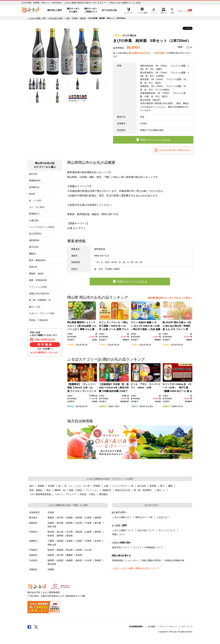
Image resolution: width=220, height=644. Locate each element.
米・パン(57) (35, 201)
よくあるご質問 (142, 10)
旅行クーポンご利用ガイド (91, 10)
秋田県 (79, 518)
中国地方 (117, 36)
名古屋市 (149, 406)
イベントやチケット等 (123, 486)
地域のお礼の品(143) (39, 293)
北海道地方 (34, 512)
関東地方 (71, 406)
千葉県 (88, 523)
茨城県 (51, 523)
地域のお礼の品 (122, 490)
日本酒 (75, 18)
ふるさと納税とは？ (122, 517)
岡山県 (126, 36)
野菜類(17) (34, 214)
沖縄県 (51, 569)
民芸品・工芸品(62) (38, 320)
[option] (68, 51)
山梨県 (88, 532)
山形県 (88, 518)
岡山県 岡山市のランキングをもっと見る (169, 298)
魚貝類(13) (34, 187)
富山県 (60, 532)
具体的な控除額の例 (174, 560)
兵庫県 (174, 406)
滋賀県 (60, 541)
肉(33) (32, 194)
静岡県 (60, 536)
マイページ (154, 10)
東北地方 (33, 518)
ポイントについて (167, 530)
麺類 (170, 486)
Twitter (36, 627)
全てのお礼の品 (109, 10)
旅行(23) (33, 174)
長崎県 (70, 560)
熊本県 (79, 560)
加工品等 (142, 486)
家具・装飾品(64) (37, 260)
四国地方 (33, 555)
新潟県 (51, 532)
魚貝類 (51, 486)
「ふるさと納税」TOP (37, 18)
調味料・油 (60, 490)
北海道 (51, 512)
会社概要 (151, 627)
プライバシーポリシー (168, 627)
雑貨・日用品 (75, 490)
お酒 (68, 18)
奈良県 (98, 541)
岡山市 (133, 36)
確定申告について (121, 547)
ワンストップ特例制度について (148, 547)
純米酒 (83, 18)
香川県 (60, 555)
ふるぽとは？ (163, 517)
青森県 (51, 518)
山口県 (88, 550)
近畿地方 (103, 406)
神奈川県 (52, 527)
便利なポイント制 (144, 517)
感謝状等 (107, 490)
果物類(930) (35, 180)
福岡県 (51, 560)
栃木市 (85, 406)
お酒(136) (34, 220)
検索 (172, 10)
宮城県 (70, 518)
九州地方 (33, 560)
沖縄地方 (33, 569)
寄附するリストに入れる (155, 140)
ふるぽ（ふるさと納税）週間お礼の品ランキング (135, 568)
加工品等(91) (35, 234)
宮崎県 (98, 560)
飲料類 (153, 486)
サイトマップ (187, 627)
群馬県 (70, 523)
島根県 (60, 550)
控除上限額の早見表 (151, 560)
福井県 (79, 532)
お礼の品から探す (56, 18)
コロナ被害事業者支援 (40, 494)
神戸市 (180, 406)
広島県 (79, 550)
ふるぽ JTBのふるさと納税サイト (31, 10)
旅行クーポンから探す (73, 10)
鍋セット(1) (35, 307)
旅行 (32, 486)
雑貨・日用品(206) (38, 280)
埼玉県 (79, 523)
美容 (48, 490)
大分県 (88, 560)
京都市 (117, 406)
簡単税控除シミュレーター (125, 560)
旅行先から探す (55, 10)
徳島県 (51, 555)
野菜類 (97, 486)
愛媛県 (70, 555)
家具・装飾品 (36, 490)
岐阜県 (51, 536)
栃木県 (79, 406)
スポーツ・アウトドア (66, 494)
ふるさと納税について (123, 530)
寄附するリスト (164, 10)
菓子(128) (34, 247)
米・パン (69, 486)
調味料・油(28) (36, 274)
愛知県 (142, 406)
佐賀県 (60, 560)
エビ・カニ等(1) (37, 207)
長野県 (98, 532)
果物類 (41, 486)
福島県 (98, 518)
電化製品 (103, 494)
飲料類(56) (34, 240)
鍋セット (161, 490)
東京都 (98, 523)
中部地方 (134, 406)
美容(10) (33, 267)
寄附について (119, 534)
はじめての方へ (128, 10)
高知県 (79, 555)
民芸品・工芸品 (88, 494)
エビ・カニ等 (83, 486)
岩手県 (60, 518)
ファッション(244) (38, 287)
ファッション (92, 490)
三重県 (51, 541)
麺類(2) (32, 254)
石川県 (70, 532)
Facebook (29, 627)
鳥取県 (51, 550)
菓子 (162, 486)
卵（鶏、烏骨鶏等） (143, 490)
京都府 (111, 406)
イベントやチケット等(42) (42, 227)
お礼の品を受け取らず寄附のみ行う (175, 150)
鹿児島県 (52, 564)
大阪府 (79, 541)
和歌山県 (52, 545)
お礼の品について (146, 530)
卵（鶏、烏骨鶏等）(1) (40, 300)
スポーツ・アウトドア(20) (42, 313)
